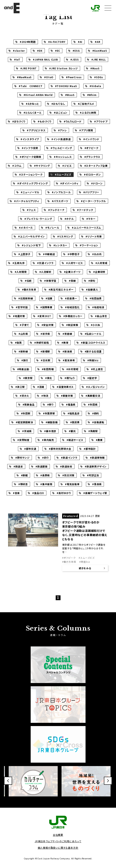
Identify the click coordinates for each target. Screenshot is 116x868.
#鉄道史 (18, 466)
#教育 (65, 343)
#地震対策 (19, 316)
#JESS (75, 59)
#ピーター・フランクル (93, 201)
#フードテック (85, 210)
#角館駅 (93, 431)
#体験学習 (50, 281)
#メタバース (26, 228)
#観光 (72, 431)
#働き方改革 (29, 289)
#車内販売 (48, 440)
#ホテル (69, 219)
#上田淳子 (24, 254)
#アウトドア (101, 121)
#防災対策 (68, 475)
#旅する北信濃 (93, 351)
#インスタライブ (30, 139)
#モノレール (52, 228)
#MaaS (95, 68)
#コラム (17, 166)
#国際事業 (46, 307)
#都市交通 (30, 449)
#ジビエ (67, 166)
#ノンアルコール (61, 192)
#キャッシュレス (63, 157)
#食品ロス (38, 493)
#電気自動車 (72, 484)
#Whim (92, 95)
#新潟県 (67, 351)
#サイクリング (42, 166)
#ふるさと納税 (88, 112)
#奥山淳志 (101, 316)
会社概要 (58, 835)
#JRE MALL (99, 59)
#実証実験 (72, 325)
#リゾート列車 (94, 236)
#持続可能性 (42, 343)
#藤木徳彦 (50, 431)
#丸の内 (97, 254)
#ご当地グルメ (86, 104)
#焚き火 (24, 396)
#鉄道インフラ (69, 458)
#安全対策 (48, 325)
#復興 (18, 343)
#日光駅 (45, 360)
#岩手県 (45, 334)
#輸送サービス (75, 440)
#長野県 (45, 475)
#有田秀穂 (48, 369)
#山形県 (23, 334)
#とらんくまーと (32, 112)
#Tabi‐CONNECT (31, 86)
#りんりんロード (73, 121)
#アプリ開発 (86, 130)
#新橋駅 (45, 351)
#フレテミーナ (56, 210)
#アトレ (62, 130)
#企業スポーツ (72, 272)
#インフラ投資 (30, 148)
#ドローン (97, 183)
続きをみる (85, 568)
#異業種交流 (93, 396)
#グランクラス (92, 157)
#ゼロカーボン (92, 174)
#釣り (45, 458)
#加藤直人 (92, 289)
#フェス (31, 210)
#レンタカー (60, 245)
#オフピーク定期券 (31, 157)
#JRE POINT (29, 68)
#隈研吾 (23, 484)
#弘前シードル (93, 334)
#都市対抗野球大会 (60, 449)
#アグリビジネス (36, 130)
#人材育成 (101, 263)
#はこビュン (61, 112)
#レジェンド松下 (31, 245)
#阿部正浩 (93, 475)
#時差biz (93, 360)
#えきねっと (32, 104)
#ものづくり (44, 121)
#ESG (76, 51)
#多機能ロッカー (73, 316)
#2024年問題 (28, 42)
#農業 (99, 440)
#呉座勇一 (71, 298)
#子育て (24, 325)
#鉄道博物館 (97, 458)
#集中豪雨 (46, 484)
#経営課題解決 (24, 422)
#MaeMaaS (24, 77)
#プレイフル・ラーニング (38, 219)
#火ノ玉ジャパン (95, 387)
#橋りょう (70, 378)
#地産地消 (98, 307)
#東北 (49, 378)
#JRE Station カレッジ (64, 68)
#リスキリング (65, 236)
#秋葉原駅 (49, 413)
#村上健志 (97, 369)
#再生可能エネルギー (61, 289)
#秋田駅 (26, 413)
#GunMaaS (100, 51)
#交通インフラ (45, 263)
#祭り (50, 404)
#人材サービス (75, 263)
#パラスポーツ (60, 201)
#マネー (91, 219)
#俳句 (92, 281)
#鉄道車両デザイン (96, 466)
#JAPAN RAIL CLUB (45, 59)
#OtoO (49, 77)
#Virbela (95, 86)
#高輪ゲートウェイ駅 (95, 493)
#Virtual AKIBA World (38, 95)
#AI (80, 42)
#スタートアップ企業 (96, 166)
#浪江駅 (20, 387)
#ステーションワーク (31, 174)
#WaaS (70, 95)
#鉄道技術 (66, 466)
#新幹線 (23, 351)
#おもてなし (58, 104)
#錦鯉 (24, 475)
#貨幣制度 (23, 440)
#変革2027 (44, 316)
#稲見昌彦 (74, 413)
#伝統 (28, 281)
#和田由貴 (96, 298)
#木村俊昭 (72, 369)
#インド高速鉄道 (61, 139)
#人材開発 (21, 272)
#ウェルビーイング (61, 148)
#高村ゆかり (64, 493)
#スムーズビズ (63, 174)
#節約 (96, 413)
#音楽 (16, 493)
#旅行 (25, 360)
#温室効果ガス (65, 387)
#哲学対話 (22, 307)
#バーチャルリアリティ (27, 201)
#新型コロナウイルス (93, 343)
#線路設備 (52, 422)
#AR (97, 42)
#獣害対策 (67, 396)
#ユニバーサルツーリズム (86, 228)
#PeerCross (74, 77)
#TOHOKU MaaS (66, 86)
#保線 (72, 281)
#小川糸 (96, 325)
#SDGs (99, 77)
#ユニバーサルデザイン (31, 236)
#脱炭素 (75, 422)
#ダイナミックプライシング (32, 183)
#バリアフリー (91, 192)
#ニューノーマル (30, 192)
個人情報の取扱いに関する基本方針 (58, 848)
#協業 (49, 298)
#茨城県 (27, 431)
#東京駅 (28, 378)
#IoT (17, 59)
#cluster (19, 51)
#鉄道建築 (42, 466)
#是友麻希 (69, 360)
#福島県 (71, 404)
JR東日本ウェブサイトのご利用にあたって (58, 841)
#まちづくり (19, 121)
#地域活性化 (72, 307)
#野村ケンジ (22, 458)
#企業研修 (99, 272)
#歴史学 (92, 378)
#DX (40, 51)
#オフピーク (91, 148)
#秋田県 (93, 404)
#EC (58, 51)
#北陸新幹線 (26, 298)
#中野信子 (74, 254)
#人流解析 (45, 272)
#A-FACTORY (57, 42)
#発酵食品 (29, 404)
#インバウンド (91, 139)
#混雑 (41, 387)
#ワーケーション (89, 245)
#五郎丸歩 (19, 263)
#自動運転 (98, 422)
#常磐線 (67, 334)
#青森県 (97, 484)
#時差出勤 (23, 369)
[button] (8, 781)
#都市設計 (90, 449)
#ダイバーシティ (69, 183)
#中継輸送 (49, 254)
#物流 (45, 396)
